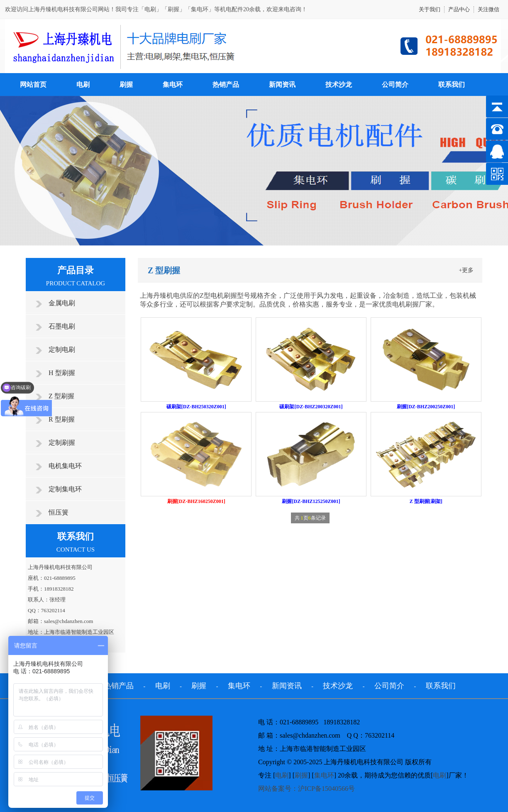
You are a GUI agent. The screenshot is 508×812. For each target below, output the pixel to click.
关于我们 (430, 9)
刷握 (126, 85)
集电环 (173, 85)
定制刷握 (62, 443)
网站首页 (33, 85)
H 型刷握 (62, 373)
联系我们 (452, 85)
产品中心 (459, 9)
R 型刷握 (62, 419)
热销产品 (226, 85)
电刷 (83, 85)
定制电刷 (62, 350)
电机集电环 (65, 466)
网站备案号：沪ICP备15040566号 (307, 789)
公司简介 (395, 85)
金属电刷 (62, 303)
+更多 (466, 270)
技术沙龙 (339, 85)
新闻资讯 (282, 85)
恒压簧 (59, 512)
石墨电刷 (62, 326)
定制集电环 (65, 489)
